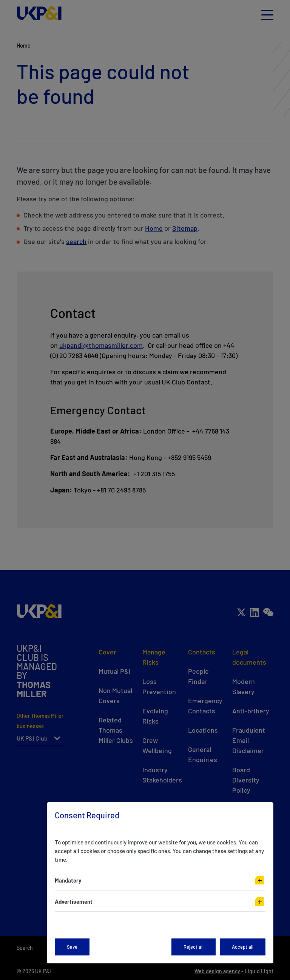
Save (72, 947)
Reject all (194, 947)
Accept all (243, 947)
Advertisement (74, 901)
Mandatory (68, 880)
